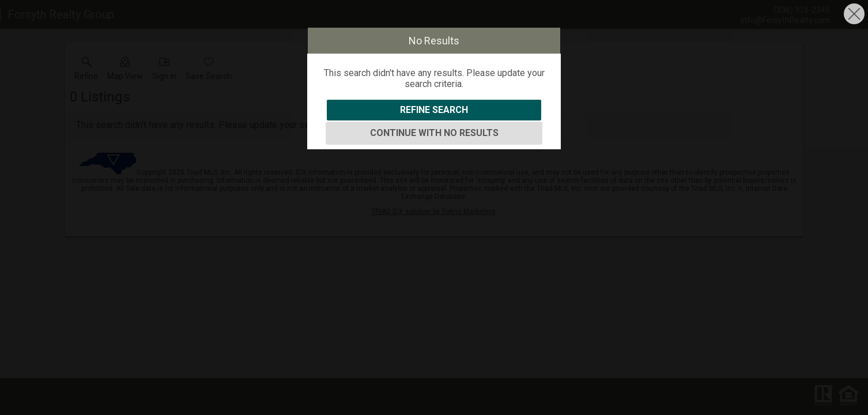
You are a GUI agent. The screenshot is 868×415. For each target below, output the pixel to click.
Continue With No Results (434, 133)
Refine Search (434, 110)
